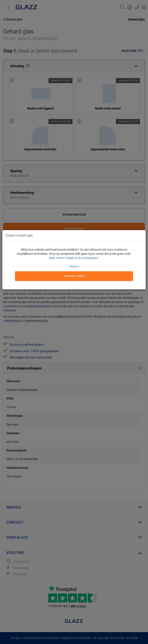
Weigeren (74, 266)
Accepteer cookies (74, 276)
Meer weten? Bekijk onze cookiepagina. (74, 258)
